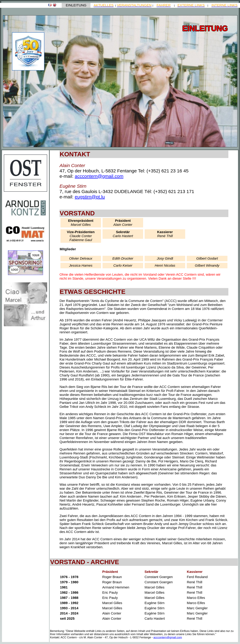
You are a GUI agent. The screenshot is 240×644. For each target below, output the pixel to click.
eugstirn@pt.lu (90, 197)
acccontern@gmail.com (99, 176)
